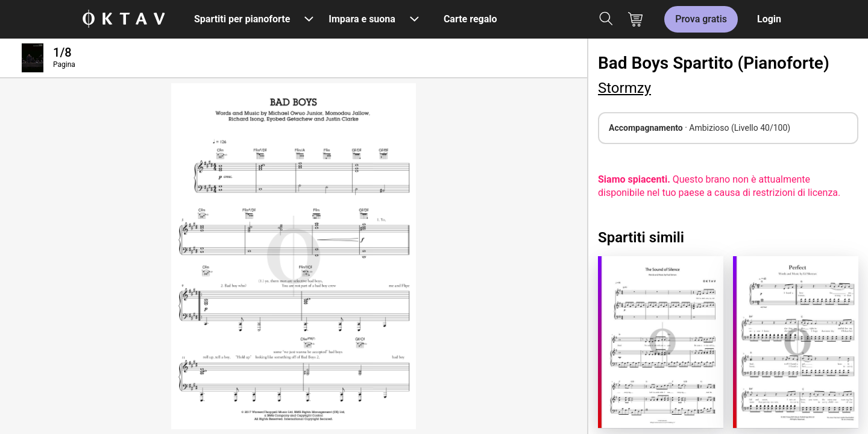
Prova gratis (701, 19)
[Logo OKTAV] (124, 20)
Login (769, 19)
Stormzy (624, 88)
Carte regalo (470, 19)
